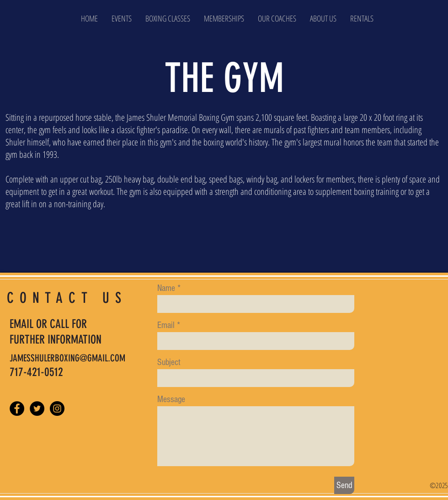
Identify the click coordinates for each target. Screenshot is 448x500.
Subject (169, 362)
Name (166, 288)
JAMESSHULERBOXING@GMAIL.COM (67, 358)
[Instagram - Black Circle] (57, 409)
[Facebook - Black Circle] (17, 409)
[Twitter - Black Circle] (37, 409)
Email (166, 325)
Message (171, 399)
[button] (323, 18)
